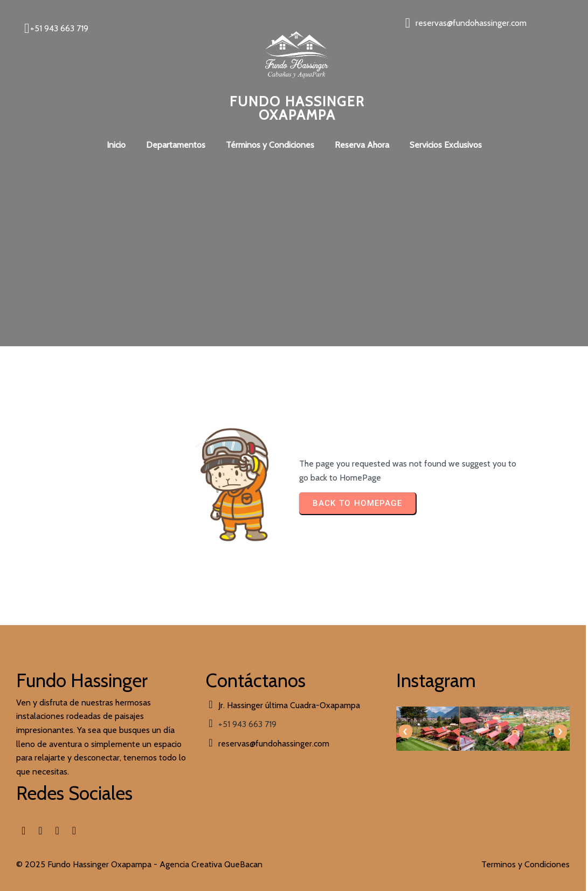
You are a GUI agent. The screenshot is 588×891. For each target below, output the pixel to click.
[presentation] (312, 729)
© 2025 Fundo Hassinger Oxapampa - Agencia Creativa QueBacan (139, 855)
